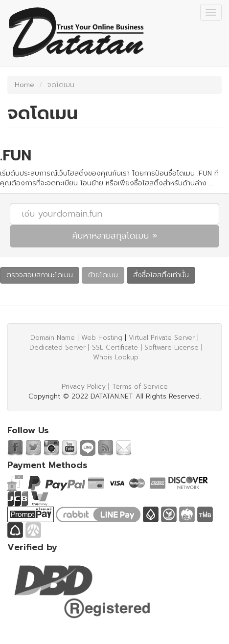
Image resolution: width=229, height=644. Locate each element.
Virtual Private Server (162, 338)
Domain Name (53, 338)
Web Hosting (102, 338)
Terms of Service (140, 387)
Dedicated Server (57, 347)
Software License (172, 347)
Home (24, 85)
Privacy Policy (84, 387)
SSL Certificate (115, 347)
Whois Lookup (116, 357)
